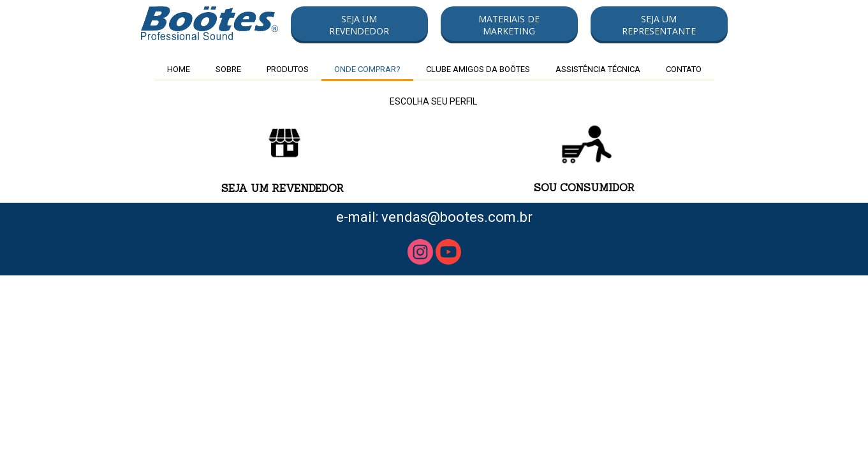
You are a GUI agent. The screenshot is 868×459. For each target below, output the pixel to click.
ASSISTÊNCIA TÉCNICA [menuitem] (598, 69)
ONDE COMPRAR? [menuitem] (367, 69)
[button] (359, 25)
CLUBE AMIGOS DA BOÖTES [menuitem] (478, 69)
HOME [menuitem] (179, 69)
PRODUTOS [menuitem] (288, 69)
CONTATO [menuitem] (684, 69)
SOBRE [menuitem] (228, 69)
